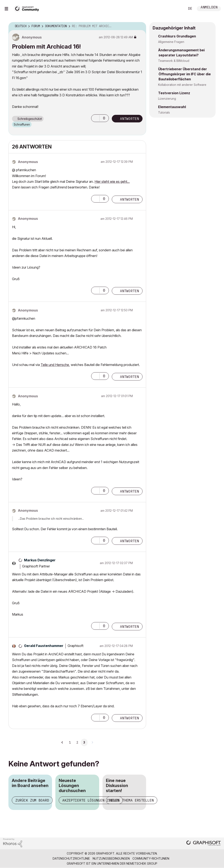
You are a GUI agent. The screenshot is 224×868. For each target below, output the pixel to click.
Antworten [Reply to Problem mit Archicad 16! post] (129, 119)
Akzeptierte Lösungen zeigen (91, 800)
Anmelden (209, 8)
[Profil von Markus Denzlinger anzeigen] (40, 560)
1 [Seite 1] (70, 742)
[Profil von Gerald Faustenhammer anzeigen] (44, 646)
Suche (177, 9)
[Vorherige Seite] (63, 742)
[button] (95, 118)
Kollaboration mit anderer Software (182, 85)
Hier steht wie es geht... (112, 182)
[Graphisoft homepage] (204, 843)
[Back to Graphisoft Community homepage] (28, 8)
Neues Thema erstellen (132, 800)
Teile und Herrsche (55, 365)
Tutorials (164, 112)
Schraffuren (22, 124)
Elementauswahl (172, 107)
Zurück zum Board (32, 800)
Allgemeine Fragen (171, 42)
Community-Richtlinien (151, 858)
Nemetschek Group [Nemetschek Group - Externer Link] (142, 863)
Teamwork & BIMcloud (174, 61)
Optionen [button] (140, 26)
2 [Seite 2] (77, 742)
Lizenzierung (167, 99)
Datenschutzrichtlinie (71, 858)
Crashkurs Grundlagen (177, 36)
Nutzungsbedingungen (111, 858)
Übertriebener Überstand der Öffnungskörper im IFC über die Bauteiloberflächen (184, 74)
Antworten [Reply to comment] (129, 199)
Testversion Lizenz (174, 93)
